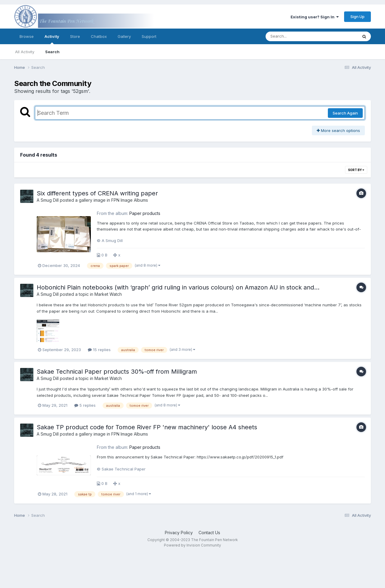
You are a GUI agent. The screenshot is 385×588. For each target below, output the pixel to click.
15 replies (99, 350)
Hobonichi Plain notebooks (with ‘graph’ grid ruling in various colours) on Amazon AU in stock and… (178, 287)
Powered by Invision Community (192, 545)
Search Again (345, 113)
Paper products (145, 213)
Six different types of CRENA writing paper (97, 193)
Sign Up (357, 17)
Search (52, 52)
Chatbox (99, 36)
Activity (52, 39)
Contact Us (209, 533)
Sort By (356, 170)
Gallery (124, 36)
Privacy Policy (179, 533)
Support (149, 36)
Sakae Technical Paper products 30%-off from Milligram (117, 372)
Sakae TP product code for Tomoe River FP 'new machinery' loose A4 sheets (147, 427)
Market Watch (108, 294)
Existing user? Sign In (315, 17)
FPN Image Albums (130, 200)
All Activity (25, 52)
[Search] (295, 36)
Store (75, 36)
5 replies (85, 405)
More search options (338, 130)
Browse (27, 36)
